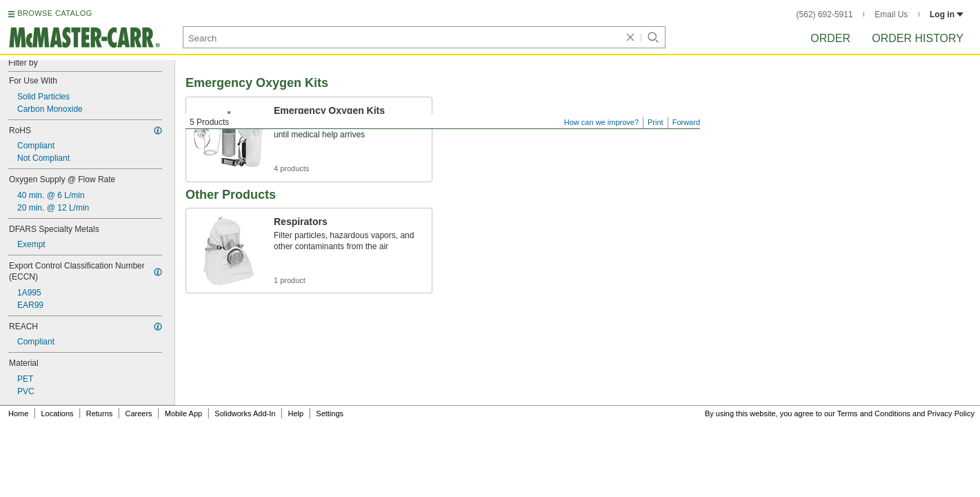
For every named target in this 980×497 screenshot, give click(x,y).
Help (296, 413)
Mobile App (183, 413)
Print (656, 122)
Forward (686, 122)
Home (18, 413)
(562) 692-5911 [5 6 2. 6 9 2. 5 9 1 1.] (825, 14)
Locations (58, 413)
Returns (100, 413)
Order (830, 38)
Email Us (891, 14)
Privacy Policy (951, 413)
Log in (947, 14)
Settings (330, 413)
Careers (138, 413)
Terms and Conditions (874, 413)
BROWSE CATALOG (54, 13)
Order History (918, 38)
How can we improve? (601, 122)
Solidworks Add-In (245, 413)
